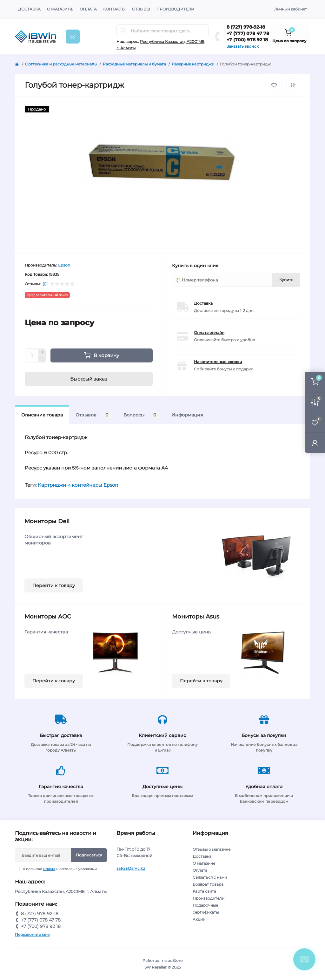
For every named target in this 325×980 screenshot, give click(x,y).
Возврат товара (208, 884)
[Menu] (73, 37)
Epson (64, 265)
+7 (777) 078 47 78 (248, 33)
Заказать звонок (243, 46)
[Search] (123, 31)
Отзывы (141, 9)
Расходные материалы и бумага (134, 64)
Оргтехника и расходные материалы (61, 64)
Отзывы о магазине (212, 849)
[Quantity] (32, 355)
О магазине (60, 9)
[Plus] (42, 352)
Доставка (29, 9)
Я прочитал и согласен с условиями (60, 869)
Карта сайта (204, 891)
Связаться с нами (210, 877)
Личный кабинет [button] (291, 9)
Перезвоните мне (32, 934)
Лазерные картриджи (193, 64)
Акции (199, 919)
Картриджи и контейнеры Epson (78, 485)
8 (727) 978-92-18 (246, 27)
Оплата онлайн (209, 332)
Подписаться (89, 855)
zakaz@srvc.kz (131, 868)
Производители (175, 9)
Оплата (88, 9)
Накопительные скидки (218, 362)
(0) (45, 284)
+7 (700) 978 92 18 (247, 40)
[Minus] (42, 359)
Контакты (114, 9)
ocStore (175, 960)
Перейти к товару (54, 585)
